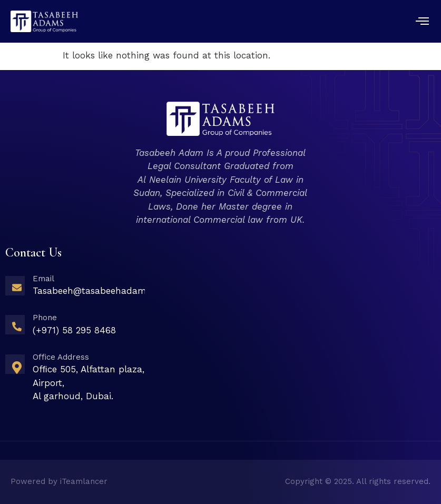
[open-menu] (423, 22)
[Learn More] (75, 289)
